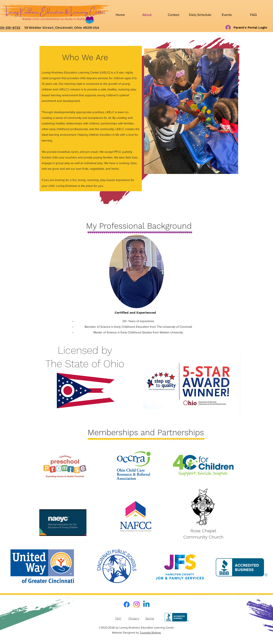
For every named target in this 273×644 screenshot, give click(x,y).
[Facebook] (127, 604)
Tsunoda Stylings (150, 633)
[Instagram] (136, 604)
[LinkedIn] (146, 604)
